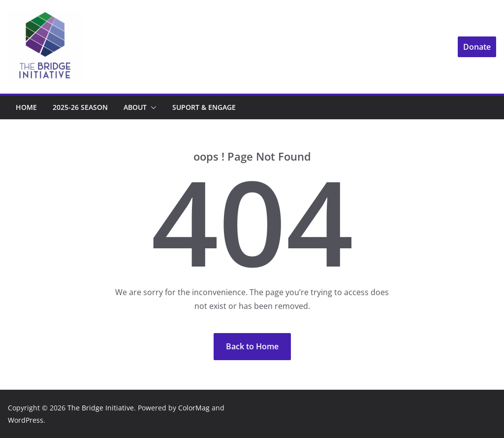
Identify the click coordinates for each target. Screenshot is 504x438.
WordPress (26, 420)
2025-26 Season (80, 107)
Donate (477, 47)
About (135, 107)
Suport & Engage (204, 107)
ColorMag (194, 408)
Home (26, 107)
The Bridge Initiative (101, 408)
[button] (152, 107)
